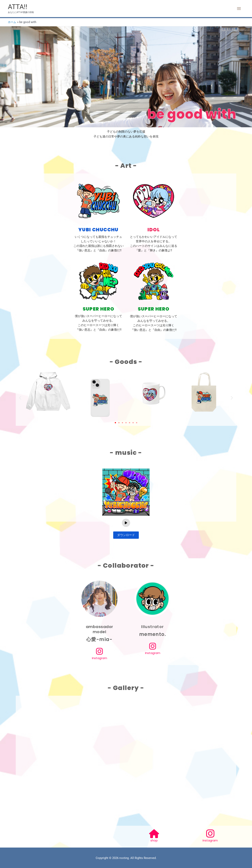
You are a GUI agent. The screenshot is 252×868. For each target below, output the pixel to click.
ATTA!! (18, 7)
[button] (20, 398)
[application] (126, 523)
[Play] (126, 523)
